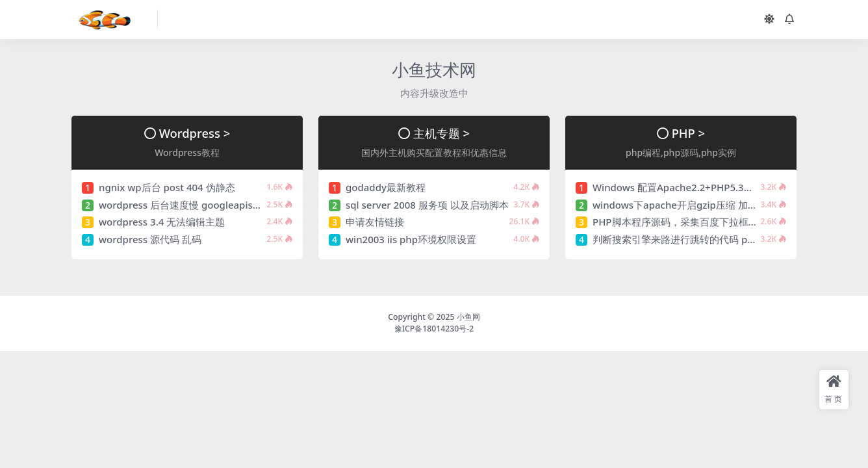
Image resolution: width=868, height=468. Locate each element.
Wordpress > (195, 133)
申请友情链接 (375, 222)
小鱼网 (468, 317)
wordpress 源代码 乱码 (150, 239)
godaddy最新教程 (386, 187)
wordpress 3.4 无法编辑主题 (162, 222)
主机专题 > (441, 133)
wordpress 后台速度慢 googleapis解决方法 (195, 205)
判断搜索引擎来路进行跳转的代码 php (676, 239)
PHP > (689, 133)
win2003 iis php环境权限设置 (411, 239)
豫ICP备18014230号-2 (434, 329)
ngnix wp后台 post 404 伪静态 (167, 187)
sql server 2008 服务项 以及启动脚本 (427, 205)
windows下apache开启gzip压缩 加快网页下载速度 (704, 205)
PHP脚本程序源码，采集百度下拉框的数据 (685, 222)
